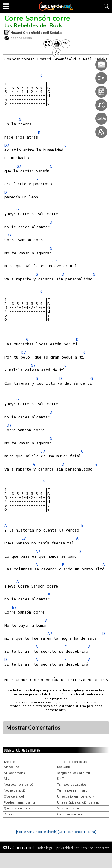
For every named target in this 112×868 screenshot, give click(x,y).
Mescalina (11, 767)
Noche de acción (16, 791)
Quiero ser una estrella (21, 808)
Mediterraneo (15, 762)
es (78, 848)
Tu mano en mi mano (72, 791)
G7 (19, 166)
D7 (7, 145)
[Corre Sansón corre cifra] (77, 832)
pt (91, 848)
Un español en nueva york (76, 797)
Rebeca (9, 814)
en (85, 848)
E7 (24, 538)
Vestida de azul (68, 808)
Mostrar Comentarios (33, 728)
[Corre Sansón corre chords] (37, 832)
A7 (38, 551)
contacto (103, 848)
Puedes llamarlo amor (20, 803)
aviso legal (45, 848)
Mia (7, 779)
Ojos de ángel (14, 797)
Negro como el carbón (19, 785)
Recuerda (64, 767)
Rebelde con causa (73, 762)
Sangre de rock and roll (73, 773)
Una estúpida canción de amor (79, 803)
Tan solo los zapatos (72, 785)
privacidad (65, 848)
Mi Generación (14, 773)
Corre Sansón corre (37, 18)
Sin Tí (61, 779)
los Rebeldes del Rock (33, 25)
